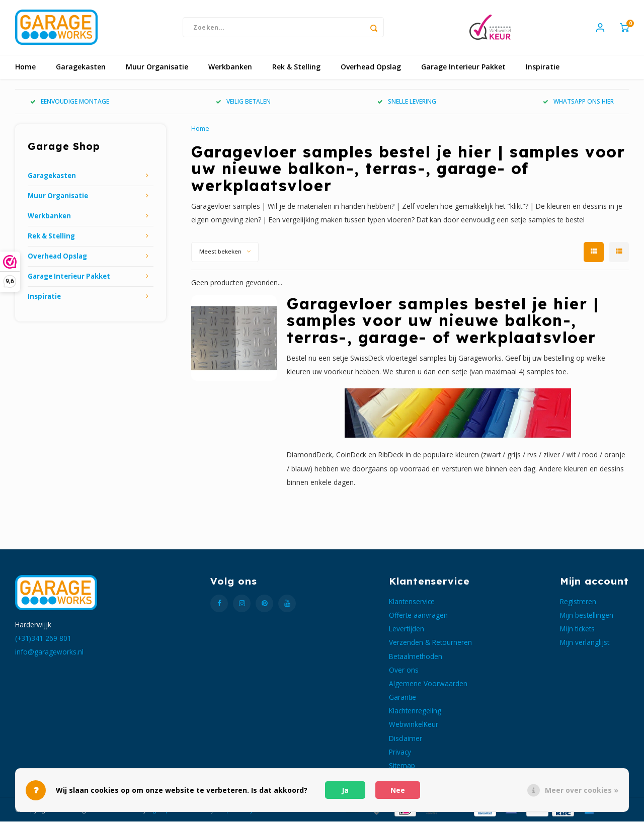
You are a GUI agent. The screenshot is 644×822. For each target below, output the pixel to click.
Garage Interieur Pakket (463, 68)
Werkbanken (230, 68)
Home (25, 68)
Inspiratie (543, 68)
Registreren (578, 602)
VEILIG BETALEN (243, 102)
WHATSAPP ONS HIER (578, 102)
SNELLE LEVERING (407, 102)
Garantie (403, 697)
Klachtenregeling (415, 712)
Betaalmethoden (416, 657)
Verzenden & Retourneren (430, 643)
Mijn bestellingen (587, 615)
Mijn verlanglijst (585, 643)
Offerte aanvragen (418, 615)
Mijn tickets (577, 630)
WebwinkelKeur (414, 725)
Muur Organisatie (157, 68)
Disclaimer (406, 739)
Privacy (400, 752)
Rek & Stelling (296, 68)
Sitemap (402, 766)
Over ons (404, 670)
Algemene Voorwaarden (428, 684)
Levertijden (407, 630)
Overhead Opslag (371, 68)
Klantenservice (412, 602)
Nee (398, 790)
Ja (345, 790)
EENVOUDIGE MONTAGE (70, 102)
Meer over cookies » (582, 790)
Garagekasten (81, 68)
